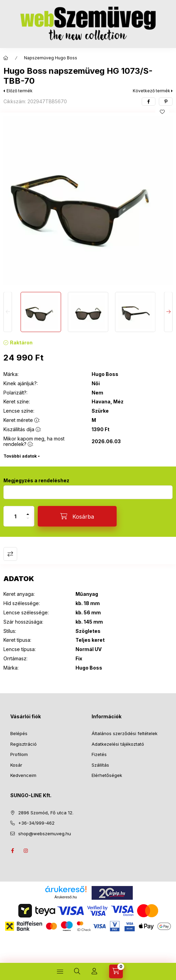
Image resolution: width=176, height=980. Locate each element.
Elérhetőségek (107, 775)
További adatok (20, 456)
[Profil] (94, 971)
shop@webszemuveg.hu (45, 834)
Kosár (16, 765)
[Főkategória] (6, 58)
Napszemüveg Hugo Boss (51, 58)
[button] (88, 200)
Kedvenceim (23, 775)
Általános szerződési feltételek (125, 733)
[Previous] (8, 312)
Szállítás (100, 765)
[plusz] (28, 511)
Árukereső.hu (66, 897)
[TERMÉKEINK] (60, 971)
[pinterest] (166, 102)
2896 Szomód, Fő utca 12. (46, 813)
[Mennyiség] (15, 516)
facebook (12, 851)
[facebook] (149, 102)
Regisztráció (24, 744)
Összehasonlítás (10, 554)
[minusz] (28, 521)
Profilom (19, 754)
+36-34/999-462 (36, 823)
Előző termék (20, 91)
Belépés (19, 733)
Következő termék (151, 91)
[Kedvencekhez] (162, 112)
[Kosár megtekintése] (116, 971)
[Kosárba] (77, 516)
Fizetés (99, 754)
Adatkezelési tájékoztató (118, 744)
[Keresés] (77, 971)
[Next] (168, 312)
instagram (26, 851)
